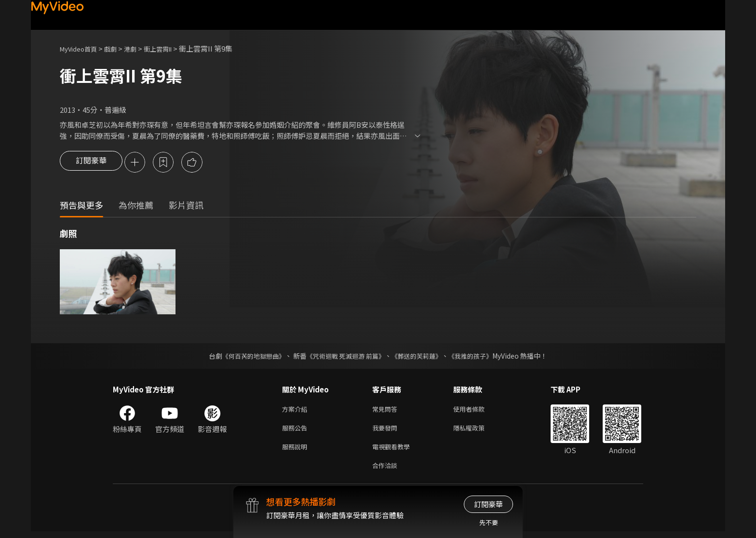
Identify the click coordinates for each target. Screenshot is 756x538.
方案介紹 (297, 410)
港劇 (140, 48)
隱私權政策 (477, 431)
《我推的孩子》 (478, 357)
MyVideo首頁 (82, 48)
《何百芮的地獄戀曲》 (247, 357)
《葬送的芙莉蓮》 (420, 357)
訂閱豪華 (91, 163)
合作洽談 (387, 471)
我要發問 (387, 431)
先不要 (489, 522)
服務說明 (297, 451)
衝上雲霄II (171, 48)
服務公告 (297, 431)
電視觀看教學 (394, 451)
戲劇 (118, 48)
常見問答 (387, 410)
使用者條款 (477, 410)
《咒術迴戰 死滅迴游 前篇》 (345, 357)
